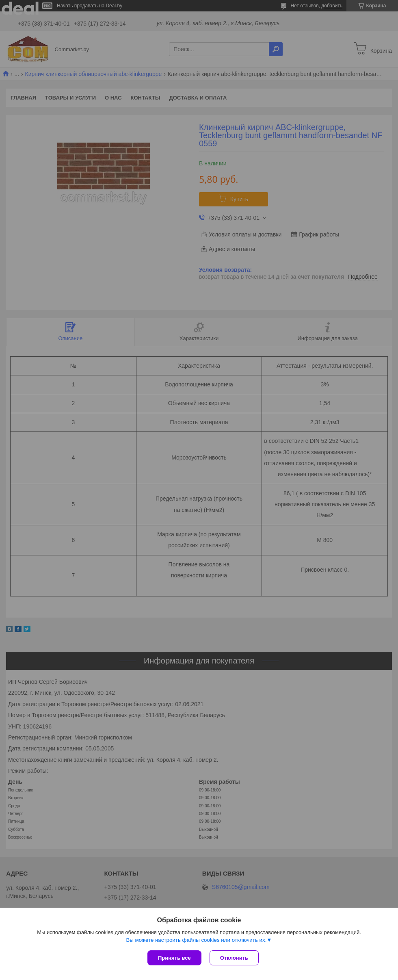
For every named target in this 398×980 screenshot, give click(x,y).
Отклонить (234, 958)
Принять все (174, 958)
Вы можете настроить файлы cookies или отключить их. (196, 940)
